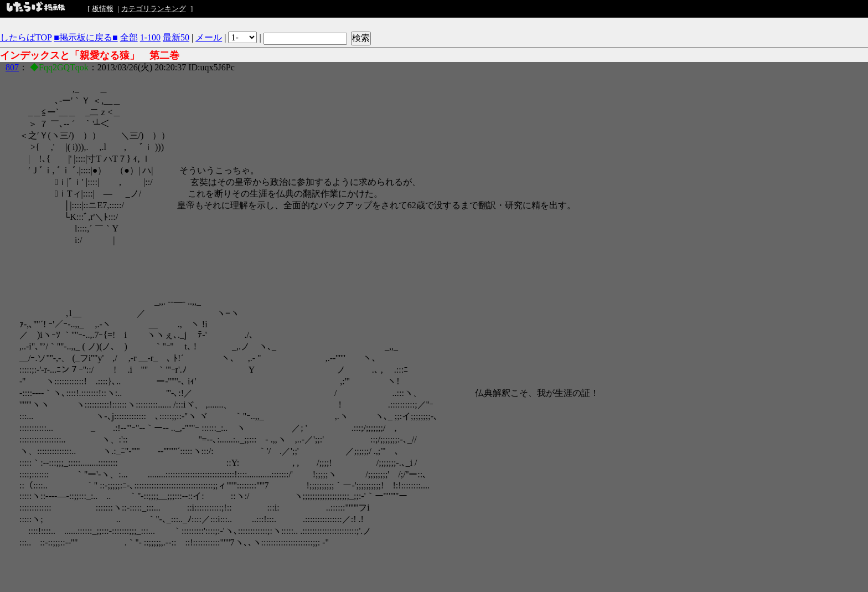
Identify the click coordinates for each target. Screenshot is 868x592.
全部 (129, 37)
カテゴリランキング (154, 9)
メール (209, 37)
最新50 (176, 37)
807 (12, 67)
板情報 (103, 9)
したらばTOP (26, 37)
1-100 (150, 37)
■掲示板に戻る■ (86, 37)
